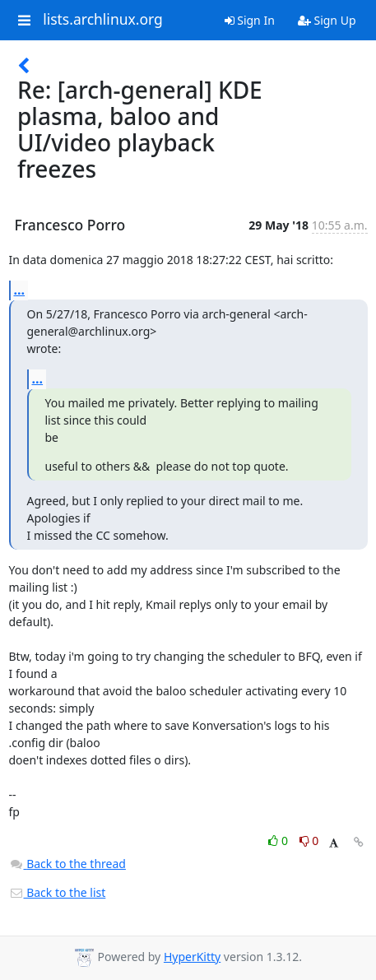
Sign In (250, 20)
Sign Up (327, 20)
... (20, 290)
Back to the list (58, 892)
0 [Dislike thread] (309, 841)
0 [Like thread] (279, 841)
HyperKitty (192, 957)
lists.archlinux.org (103, 20)
